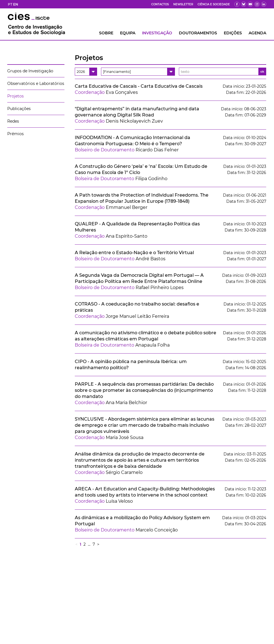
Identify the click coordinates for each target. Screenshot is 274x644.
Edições (233, 33)
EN (16, 4)
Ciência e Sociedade (214, 4)
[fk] (257, 4)
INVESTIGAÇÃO (157, 33)
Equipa (128, 33)
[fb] (237, 4)
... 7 (91, 544)
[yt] (250, 4)
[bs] (244, 4)
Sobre (106, 33)
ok (262, 71)
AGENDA (257, 33)
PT (10, 4)
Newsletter (183, 4)
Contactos (160, 4)
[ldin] (264, 4)
